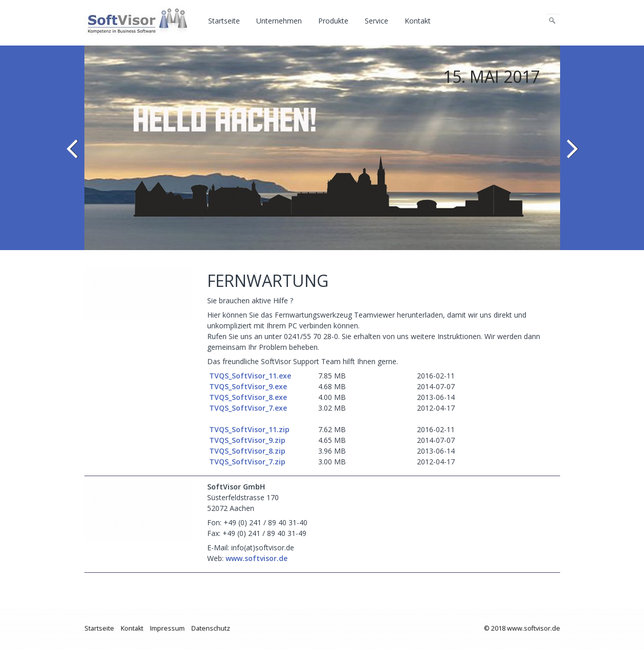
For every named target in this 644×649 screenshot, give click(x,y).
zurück (74, 155)
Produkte (333, 21)
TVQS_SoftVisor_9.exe (247, 386)
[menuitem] (225, 21)
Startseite (224, 21)
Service (376, 21)
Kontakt (418, 21)
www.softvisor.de (257, 558)
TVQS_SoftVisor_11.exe (249, 376)
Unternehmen (279, 21)
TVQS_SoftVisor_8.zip (246, 451)
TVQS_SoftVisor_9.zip (246, 440)
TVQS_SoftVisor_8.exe (247, 397)
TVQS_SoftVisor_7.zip (246, 462)
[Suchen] (552, 21)
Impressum (167, 628)
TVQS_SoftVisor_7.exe (247, 408)
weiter (571, 155)
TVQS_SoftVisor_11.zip (249, 429)
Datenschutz (211, 628)
